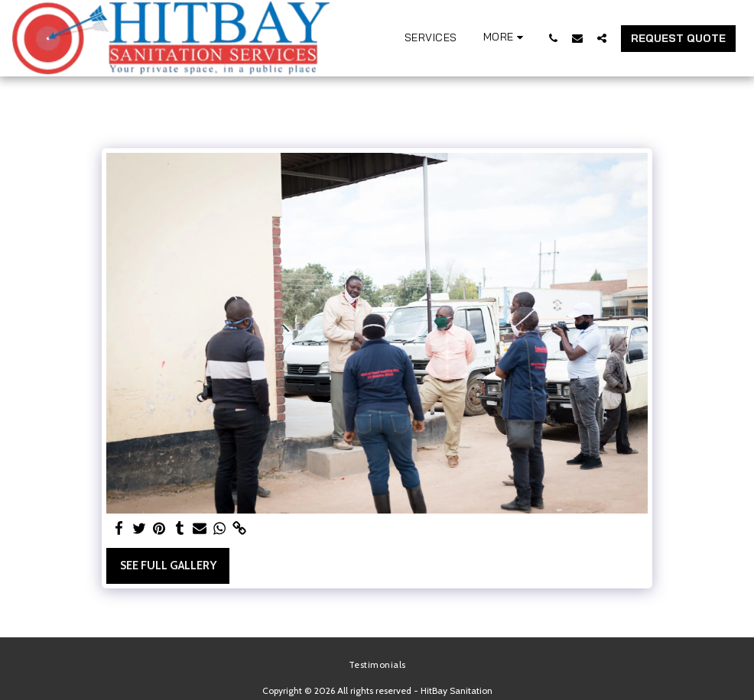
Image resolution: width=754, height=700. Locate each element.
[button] (553, 38)
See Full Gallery (168, 566)
